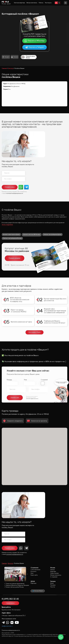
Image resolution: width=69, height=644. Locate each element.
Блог (32, 573)
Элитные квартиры (19, 3)
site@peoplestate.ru (7, 626)
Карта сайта (34, 575)
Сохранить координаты (13, 421)
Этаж (25, 380)
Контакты (33, 571)
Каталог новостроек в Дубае (11, 234)
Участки (53, 587)
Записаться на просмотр (37, 421)
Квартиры (53, 571)
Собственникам (35, 570)
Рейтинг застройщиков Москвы (12, 238)
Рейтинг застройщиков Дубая (52, 234)
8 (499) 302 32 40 (10, 599)
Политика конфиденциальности (11, 630)
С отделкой (44, 380)
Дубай (9, 4)
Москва (4, 4)
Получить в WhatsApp (34, 41)
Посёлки (53, 585)
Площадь (9, 380)
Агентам (15, 57)
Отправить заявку (10, 187)
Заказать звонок (10, 603)
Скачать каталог (15, 258)
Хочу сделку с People (35, 332)
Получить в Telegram (34, 47)
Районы (41, 3)
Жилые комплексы (32, 3)
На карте (6, 57)
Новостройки (54, 573)
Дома (52, 583)
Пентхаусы (48, 3)
